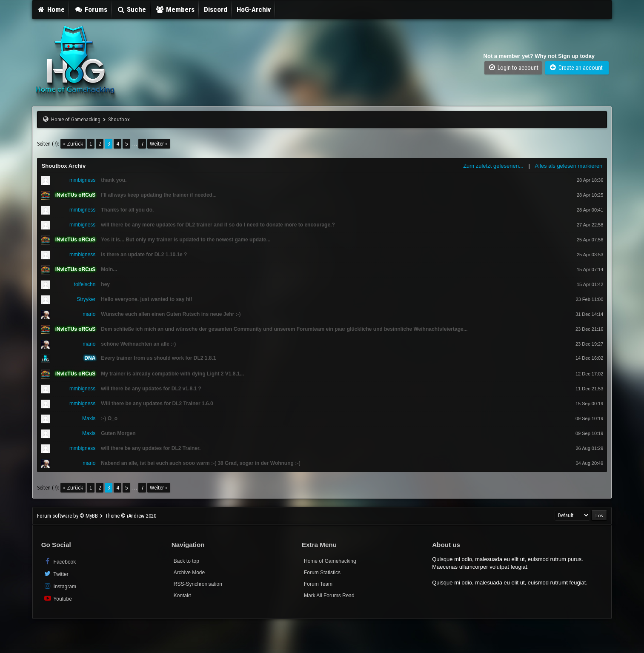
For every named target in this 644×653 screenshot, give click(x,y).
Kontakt (182, 596)
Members (175, 9)
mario (89, 314)
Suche (132, 9)
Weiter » (159, 144)
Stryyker (86, 299)
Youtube (58, 598)
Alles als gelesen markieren (568, 166)
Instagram (60, 586)
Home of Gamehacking (76, 119)
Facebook (60, 561)
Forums (91, 9)
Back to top (186, 561)
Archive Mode (189, 573)
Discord (216, 9)
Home (51, 9)
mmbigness (82, 180)
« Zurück (73, 144)
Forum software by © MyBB (68, 516)
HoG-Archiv (254, 9)
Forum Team (318, 584)
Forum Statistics (322, 573)
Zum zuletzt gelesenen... (493, 166)
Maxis (89, 418)
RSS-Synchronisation (198, 584)
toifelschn (85, 284)
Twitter (56, 574)
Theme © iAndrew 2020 (131, 516)
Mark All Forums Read (329, 596)
